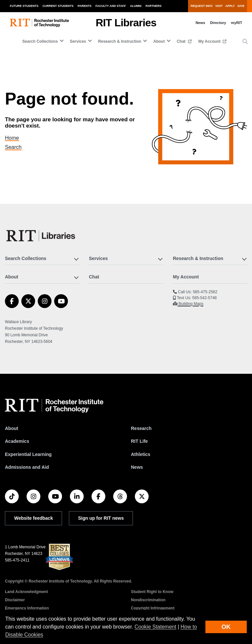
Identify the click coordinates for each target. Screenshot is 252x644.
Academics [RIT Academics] (17, 441)
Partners (154, 6)
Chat (182, 41)
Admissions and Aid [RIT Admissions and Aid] (27, 467)
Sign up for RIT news (101, 518)
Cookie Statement (155, 627)
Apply (230, 6)
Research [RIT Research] (141, 428)
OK (226, 627)
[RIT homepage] (39, 23)
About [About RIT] (11, 428)
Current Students (58, 6)
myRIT (237, 23)
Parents (85, 6)
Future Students (24, 6)
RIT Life (139, 441)
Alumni (136, 6)
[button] (245, 42)
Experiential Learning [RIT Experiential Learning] (28, 454)
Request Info (202, 6)
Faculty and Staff (111, 6)
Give (241, 6)
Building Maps (190, 304)
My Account (210, 41)
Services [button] (78, 41)
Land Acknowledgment (26, 592)
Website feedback (33, 518)
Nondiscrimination (148, 600)
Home (16, 138)
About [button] (159, 41)
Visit (219, 6)
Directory (218, 23)
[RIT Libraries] (41, 236)
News (200, 23)
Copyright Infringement (153, 608)
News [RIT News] (137, 467)
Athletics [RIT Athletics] (141, 454)
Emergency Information (27, 608)
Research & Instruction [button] (120, 41)
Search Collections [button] (40, 41)
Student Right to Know (152, 592)
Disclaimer (15, 600)
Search (17, 147)
